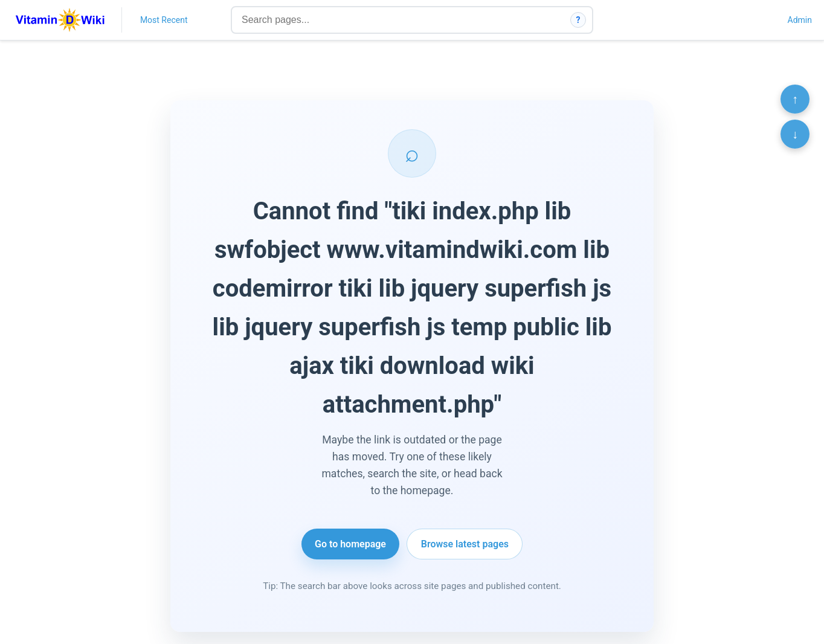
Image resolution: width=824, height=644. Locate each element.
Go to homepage (350, 544)
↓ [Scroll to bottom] (795, 134)
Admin (800, 20)
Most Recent (164, 20)
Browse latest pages (465, 544)
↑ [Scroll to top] (795, 99)
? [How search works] (578, 20)
